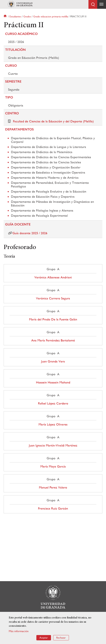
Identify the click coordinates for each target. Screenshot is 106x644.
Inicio (5, 16)
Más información (19, 631)
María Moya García (53, 466)
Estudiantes (15, 16)
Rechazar (61, 638)
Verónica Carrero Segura (53, 298)
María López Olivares (53, 424)
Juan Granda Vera (53, 361)
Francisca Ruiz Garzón (53, 508)
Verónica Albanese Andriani (53, 277)
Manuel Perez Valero (53, 487)
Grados (27, 16)
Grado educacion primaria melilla (51, 16)
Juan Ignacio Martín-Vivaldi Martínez (53, 445)
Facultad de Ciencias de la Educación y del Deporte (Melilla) (53, 121)
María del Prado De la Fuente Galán (53, 319)
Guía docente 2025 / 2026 (30, 233)
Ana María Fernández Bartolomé (53, 340)
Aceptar (44, 638)
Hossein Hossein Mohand (53, 382)
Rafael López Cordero (53, 403)
